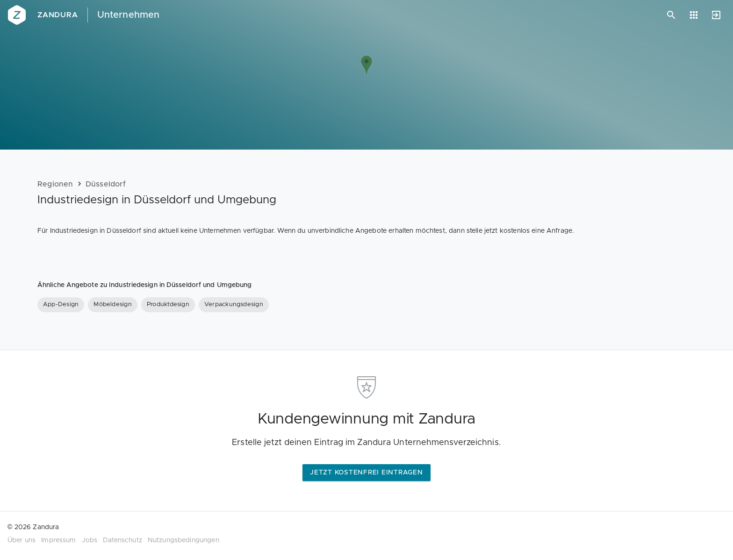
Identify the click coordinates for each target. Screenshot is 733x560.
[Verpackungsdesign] (234, 305)
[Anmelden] (716, 15)
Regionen (55, 184)
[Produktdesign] (168, 305)
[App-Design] (61, 305)
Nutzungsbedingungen (183, 540)
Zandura (58, 15)
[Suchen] (671, 15)
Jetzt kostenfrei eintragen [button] (366, 473)
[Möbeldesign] (113, 305)
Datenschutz (122, 540)
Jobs (90, 540)
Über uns (22, 540)
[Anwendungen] (694, 15)
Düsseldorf (106, 184)
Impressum (58, 540)
